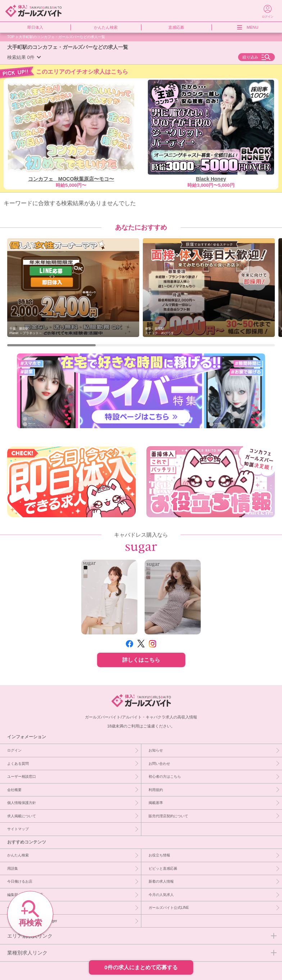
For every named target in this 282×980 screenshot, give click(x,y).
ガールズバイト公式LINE (169, 907)
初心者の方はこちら (165, 776)
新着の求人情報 (161, 881)
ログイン (14, 750)
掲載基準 (156, 803)
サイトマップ (18, 829)
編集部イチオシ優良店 (25, 895)
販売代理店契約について (168, 816)
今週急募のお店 (20, 907)
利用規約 (156, 790)
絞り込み (250, 57)
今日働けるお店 (20, 881)
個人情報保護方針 (22, 803)
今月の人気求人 (161, 895)
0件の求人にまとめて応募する (141, 967)
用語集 (13, 868)
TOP (11, 37)
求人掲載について (22, 816)
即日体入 (35, 27)
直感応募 (176, 27)
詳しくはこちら (141, 660)
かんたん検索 (106, 27)
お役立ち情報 (159, 855)
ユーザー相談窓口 (22, 776)
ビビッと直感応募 (163, 868)
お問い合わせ (159, 763)
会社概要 (14, 790)
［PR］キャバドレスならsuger (32, 921)
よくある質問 (18, 763)
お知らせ (156, 750)
